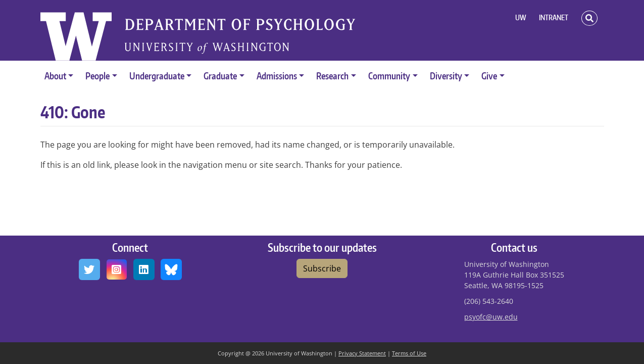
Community (389, 76)
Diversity (446, 76)
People (97, 76)
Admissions (277, 76)
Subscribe (322, 268)
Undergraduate (157, 76)
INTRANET (554, 17)
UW (521, 17)
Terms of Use (409, 353)
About (55, 76)
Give (489, 76)
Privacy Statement (362, 353)
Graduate (220, 76)
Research (332, 76)
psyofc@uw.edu (491, 317)
